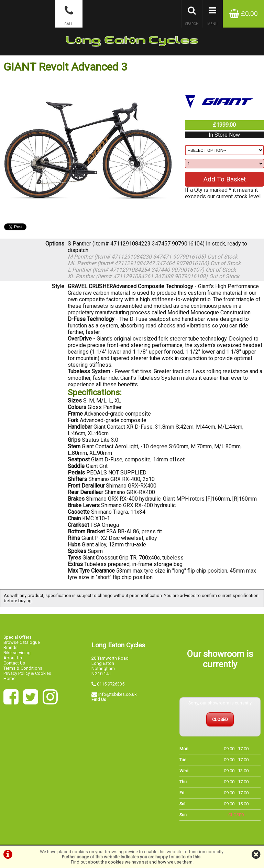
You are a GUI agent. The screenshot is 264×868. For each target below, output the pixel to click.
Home (9, 678)
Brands (10, 647)
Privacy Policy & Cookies (27, 673)
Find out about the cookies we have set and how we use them (132, 862)
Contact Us (14, 663)
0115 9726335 (111, 684)
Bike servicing (17, 653)
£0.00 (244, 14)
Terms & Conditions (23, 668)
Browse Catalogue (22, 642)
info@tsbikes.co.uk (117, 694)
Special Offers (18, 637)
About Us (13, 658)
